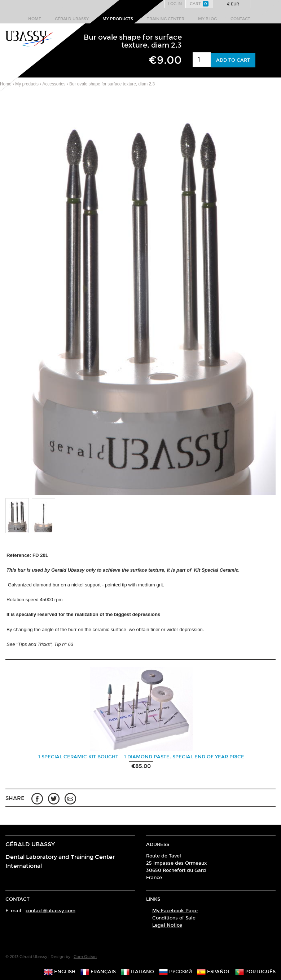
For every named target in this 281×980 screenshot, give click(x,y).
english (60, 972)
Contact (240, 19)
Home (35, 19)
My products (118, 19)
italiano (137, 972)
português (255, 972)
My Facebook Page (175, 911)
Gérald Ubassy (72, 19)
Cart (199, 4)
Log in (175, 4)
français (98, 972)
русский (175, 972)
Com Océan (85, 957)
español (214, 972)
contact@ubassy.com (51, 911)
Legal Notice (167, 925)
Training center (166, 19)
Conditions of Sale (174, 918)
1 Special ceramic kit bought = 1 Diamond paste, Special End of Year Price (141, 757)
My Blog (207, 19)
